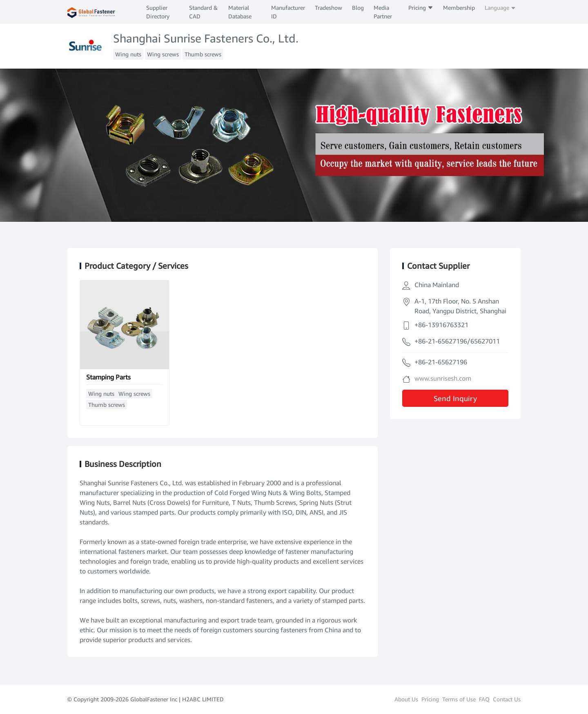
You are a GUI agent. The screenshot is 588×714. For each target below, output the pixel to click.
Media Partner (383, 12)
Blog (358, 8)
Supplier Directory (158, 12)
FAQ (484, 699)
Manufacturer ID (288, 12)
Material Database (240, 12)
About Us (406, 699)
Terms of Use (459, 699)
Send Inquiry (455, 398)
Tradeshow (329, 8)
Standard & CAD (203, 12)
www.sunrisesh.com (443, 378)
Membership (459, 8)
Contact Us (507, 699)
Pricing (421, 8)
